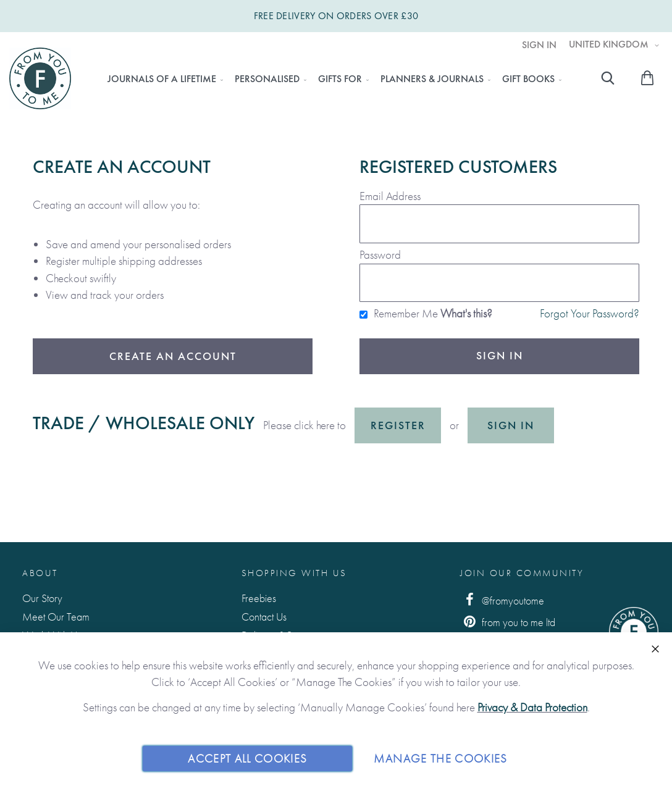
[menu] (331, 79)
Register (398, 425)
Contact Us (264, 617)
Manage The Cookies (440, 758)
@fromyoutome (502, 600)
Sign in (511, 425)
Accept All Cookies (247, 758)
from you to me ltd (508, 621)
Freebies (259, 598)
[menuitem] (162, 79)
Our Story (42, 598)
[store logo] (40, 78)
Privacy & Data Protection (532, 707)
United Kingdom (610, 44)
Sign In (539, 45)
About (40, 573)
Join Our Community (522, 573)
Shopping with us (294, 573)
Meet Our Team (56, 617)
